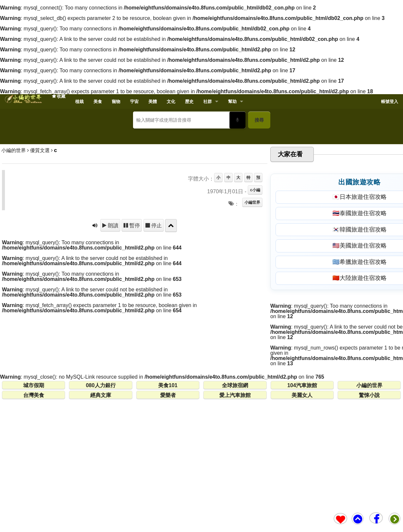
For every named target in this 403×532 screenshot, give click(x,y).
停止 (156, 320)
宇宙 (134, 102)
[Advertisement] (202, 181)
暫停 (134, 320)
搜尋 (259, 120)
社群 (208, 102)
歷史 (189, 102)
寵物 (116, 102)
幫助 (232, 102)
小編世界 (252, 297)
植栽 (79, 102)
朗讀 (112, 320)
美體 (153, 102)
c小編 (255, 285)
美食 (98, 102)
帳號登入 (390, 102)
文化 (171, 102)
